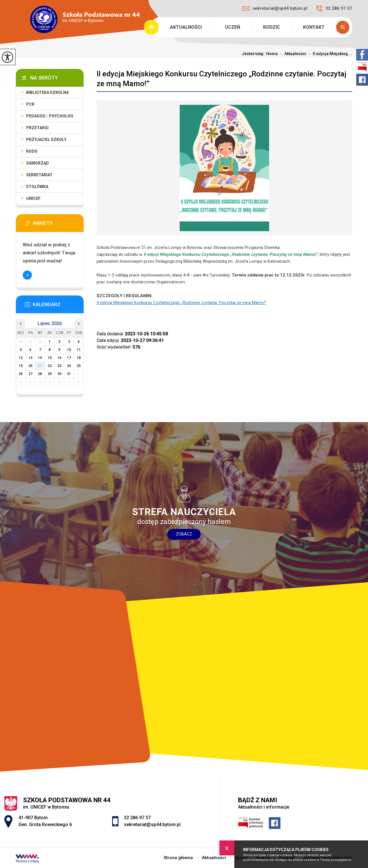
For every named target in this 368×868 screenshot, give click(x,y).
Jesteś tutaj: (254, 54)
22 (50, 366)
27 (30, 374)
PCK (30, 104)
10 (69, 350)
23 (60, 366)
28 (40, 374)
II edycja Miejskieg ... (329, 54)
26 (21, 374)
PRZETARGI (37, 128)
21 (40, 366)
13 (30, 358)
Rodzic (272, 27)
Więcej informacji (27, 275)
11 (79, 350)
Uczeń (232, 27)
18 (79, 358)
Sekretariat (39, 175)
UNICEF (33, 198)
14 (40, 358)
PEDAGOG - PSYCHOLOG (50, 116)
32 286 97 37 (334, 8)
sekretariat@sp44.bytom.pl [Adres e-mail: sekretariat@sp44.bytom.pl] (152, 824)
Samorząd (38, 163)
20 (30, 366)
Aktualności (186, 27)
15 (50, 358)
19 (21, 366)
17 (69, 358)
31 (69, 374)
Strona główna (152, 27)
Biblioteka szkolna (47, 92)
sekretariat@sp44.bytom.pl (275, 8)
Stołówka (37, 187)
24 (69, 366)
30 (60, 374)
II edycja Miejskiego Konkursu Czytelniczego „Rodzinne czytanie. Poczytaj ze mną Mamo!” (222, 79)
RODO (32, 151)
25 (79, 366)
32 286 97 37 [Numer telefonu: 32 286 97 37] (137, 818)
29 (50, 374)
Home (272, 54)
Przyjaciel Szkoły (46, 140)
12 (21, 358)
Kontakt (314, 27)
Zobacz (184, 534)
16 (60, 358)
